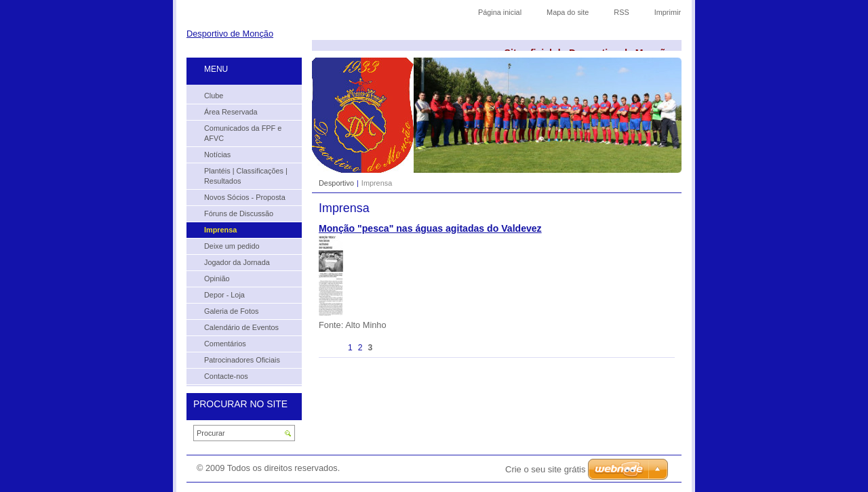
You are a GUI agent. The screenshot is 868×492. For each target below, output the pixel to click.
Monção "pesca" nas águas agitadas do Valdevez (430, 228)
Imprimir (668, 12)
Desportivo (336, 183)
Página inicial (500, 12)
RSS (621, 12)
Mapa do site (568, 12)
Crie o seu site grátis (546, 469)
